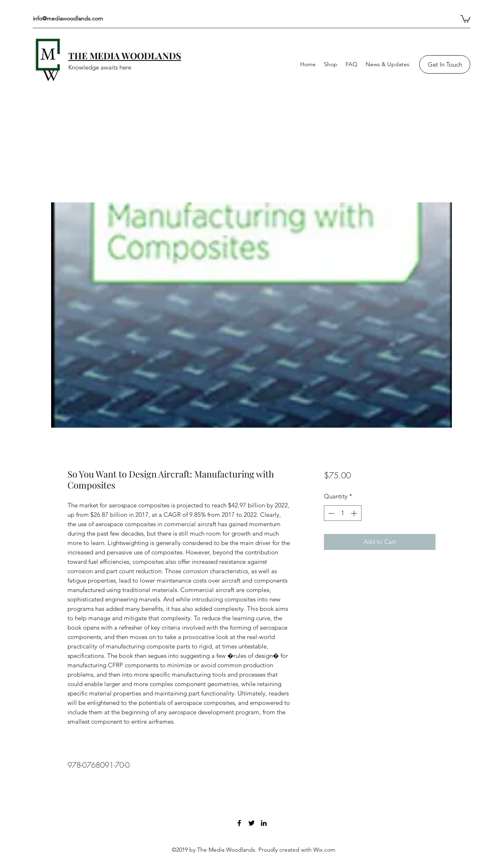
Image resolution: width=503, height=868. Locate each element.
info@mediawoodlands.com (68, 18)
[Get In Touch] (445, 64)
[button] (465, 18)
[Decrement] (331, 513)
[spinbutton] (342, 513)
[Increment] (355, 513)
